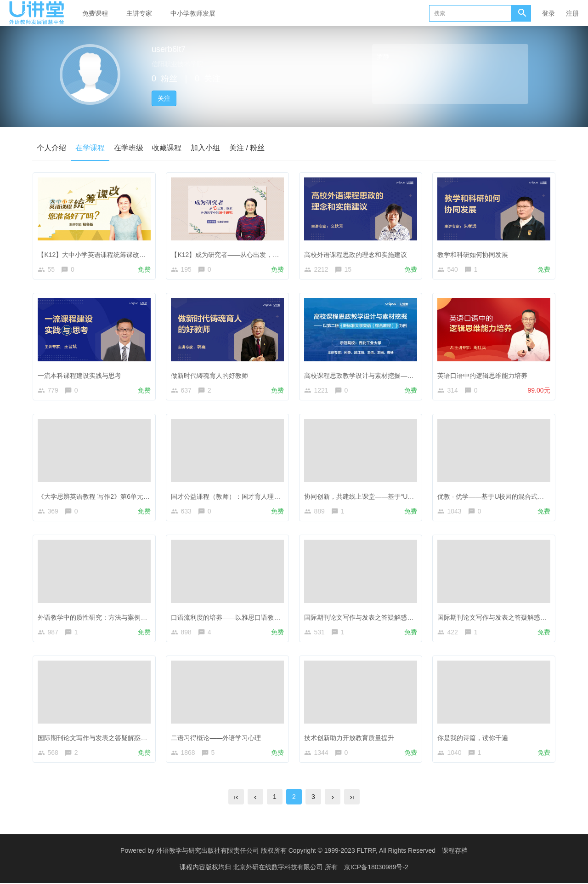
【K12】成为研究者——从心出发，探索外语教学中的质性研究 (261, 255)
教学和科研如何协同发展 (473, 255)
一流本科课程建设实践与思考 (80, 376)
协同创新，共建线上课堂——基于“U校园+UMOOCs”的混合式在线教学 (405, 497)
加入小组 (206, 148)
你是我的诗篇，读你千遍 (473, 739)
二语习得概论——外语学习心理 (216, 739)
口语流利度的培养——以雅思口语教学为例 (232, 618)
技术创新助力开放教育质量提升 (350, 739)
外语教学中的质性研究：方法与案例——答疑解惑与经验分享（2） (133, 618)
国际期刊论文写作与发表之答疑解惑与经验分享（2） (114, 739)
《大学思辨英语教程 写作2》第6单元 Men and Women (116, 497)
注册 (572, 13)
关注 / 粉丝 (247, 148)
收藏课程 (167, 148)
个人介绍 (51, 148)
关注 (164, 98)
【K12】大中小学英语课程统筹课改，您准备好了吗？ (115, 255)
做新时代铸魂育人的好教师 (210, 376)
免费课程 (95, 13)
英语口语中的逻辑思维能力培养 (483, 376)
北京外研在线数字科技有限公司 (279, 868)
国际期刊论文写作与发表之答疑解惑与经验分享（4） (380, 618)
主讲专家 (139, 13)
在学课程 (90, 148)
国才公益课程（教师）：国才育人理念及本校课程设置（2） (257, 497)
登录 (548, 13)
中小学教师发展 (193, 13)
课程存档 (455, 852)
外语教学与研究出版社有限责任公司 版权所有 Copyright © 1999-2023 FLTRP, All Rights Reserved (296, 852)
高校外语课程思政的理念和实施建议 (356, 255)
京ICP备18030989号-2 (376, 868)
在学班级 (129, 148)
